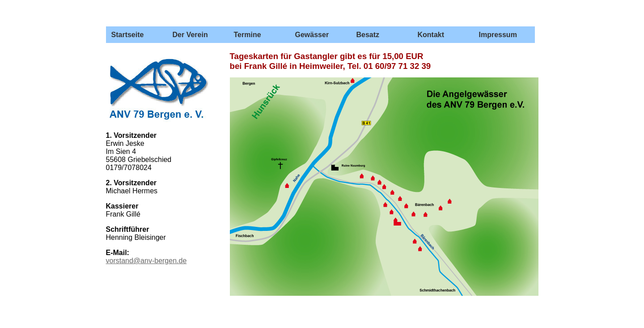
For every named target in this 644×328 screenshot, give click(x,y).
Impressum (498, 35)
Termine (248, 35)
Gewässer (312, 35)
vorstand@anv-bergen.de (146, 261)
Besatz (368, 35)
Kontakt (431, 35)
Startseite (128, 35)
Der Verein (190, 35)
